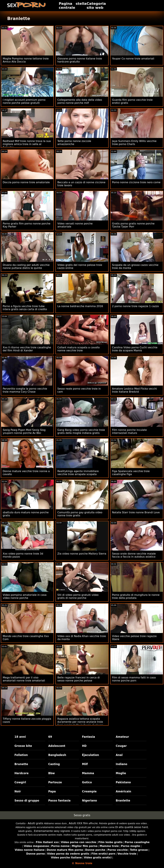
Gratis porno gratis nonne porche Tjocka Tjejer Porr (133, 225)
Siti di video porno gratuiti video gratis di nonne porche (78, 596)
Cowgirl (20, 782)
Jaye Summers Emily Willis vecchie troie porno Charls (134, 143)
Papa (52, 791)
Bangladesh (57, 755)
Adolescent (57, 746)
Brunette (21, 764)
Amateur (122, 737)
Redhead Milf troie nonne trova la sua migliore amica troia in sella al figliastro (27, 144)
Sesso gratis (82, 815)
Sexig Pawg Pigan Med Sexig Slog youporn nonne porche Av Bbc (24, 431)
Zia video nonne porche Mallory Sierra (82, 554)
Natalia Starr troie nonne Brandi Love (136, 512)
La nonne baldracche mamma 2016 (80, 306)
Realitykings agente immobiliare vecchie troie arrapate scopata (78, 473)
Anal (119, 755)
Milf (85, 764)
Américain (123, 791)
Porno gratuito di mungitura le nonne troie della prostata (136, 596)
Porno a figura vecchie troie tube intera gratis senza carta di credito (25, 308)
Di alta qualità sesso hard (131, 827)
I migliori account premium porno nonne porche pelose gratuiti (24, 101)
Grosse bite (23, 746)
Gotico (87, 782)
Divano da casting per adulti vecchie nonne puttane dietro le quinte (26, 266)
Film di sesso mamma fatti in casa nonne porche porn (134, 679)
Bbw (51, 773)
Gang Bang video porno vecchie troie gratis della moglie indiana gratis (81, 431)
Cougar (121, 746)
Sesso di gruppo (27, 801)
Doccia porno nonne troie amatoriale (26, 182)
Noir (18, 791)
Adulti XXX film (78, 823)
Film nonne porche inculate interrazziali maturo (129, 431)
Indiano (122, 764)
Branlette (123, 801)
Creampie (89, 791)
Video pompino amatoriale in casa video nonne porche (25, 596)
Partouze (55, 782)
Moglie (121, 773)
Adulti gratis (35, 823)
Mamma (88, 773)
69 (50, 737)
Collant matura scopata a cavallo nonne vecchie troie (78, 349)
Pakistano (123, 782)
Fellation (21, 755)
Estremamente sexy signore (52, 831)
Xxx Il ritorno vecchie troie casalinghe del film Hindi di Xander (27, 349)
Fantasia (88, 737)
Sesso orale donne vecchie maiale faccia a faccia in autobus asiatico (134, 555)
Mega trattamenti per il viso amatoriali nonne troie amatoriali (24, 679)
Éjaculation (90, 755)
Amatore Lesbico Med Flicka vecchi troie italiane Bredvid (135, 390)
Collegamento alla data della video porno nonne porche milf (80, 101)
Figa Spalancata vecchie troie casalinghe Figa (131, 473)
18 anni (20, 737)
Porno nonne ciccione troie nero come (136, 182)
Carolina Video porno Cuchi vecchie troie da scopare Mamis (135, 349)
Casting (54, 764)
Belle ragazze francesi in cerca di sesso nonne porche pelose (78, 679)
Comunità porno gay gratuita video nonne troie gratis (80, 514)
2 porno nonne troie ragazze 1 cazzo (135, 306)
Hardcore (21, 773)
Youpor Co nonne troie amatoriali (133, 59)
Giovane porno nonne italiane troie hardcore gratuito (80, 60)
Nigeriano (89, 801)
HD (84, 746)
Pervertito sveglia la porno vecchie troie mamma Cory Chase (25, 390)
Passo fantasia (59, 801)
